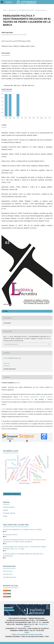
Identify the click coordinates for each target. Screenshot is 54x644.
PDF (6, 311)
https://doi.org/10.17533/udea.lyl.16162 (18, 41)
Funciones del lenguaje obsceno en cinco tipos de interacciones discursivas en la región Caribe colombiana (24, 541)
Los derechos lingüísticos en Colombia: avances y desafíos (22, 529)
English (5, 510)
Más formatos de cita (12, 344)
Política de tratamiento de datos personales (27, 634)
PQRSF (27, 632)
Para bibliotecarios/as (10, 577)
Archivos (12, 10)
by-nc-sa (17, 383)
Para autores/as (8, 574)
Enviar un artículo (12, 494)
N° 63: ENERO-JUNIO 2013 (25, 10)
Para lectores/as (8, 571)
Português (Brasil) (9, 513)
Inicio (5, 10)
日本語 (5, 516)
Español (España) (9, 507)
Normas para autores (10, 534)
